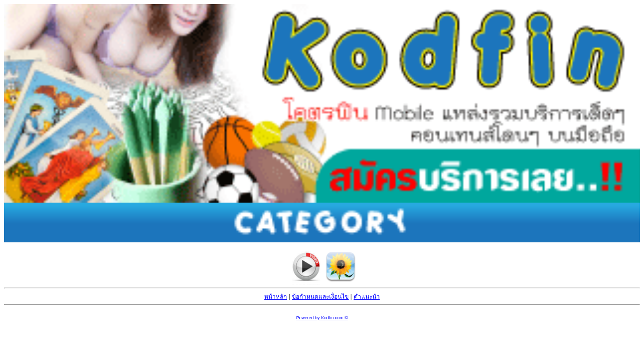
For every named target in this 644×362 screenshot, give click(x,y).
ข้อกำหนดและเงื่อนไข (320, 297)
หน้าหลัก (275, 297)
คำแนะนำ (367, 297)
